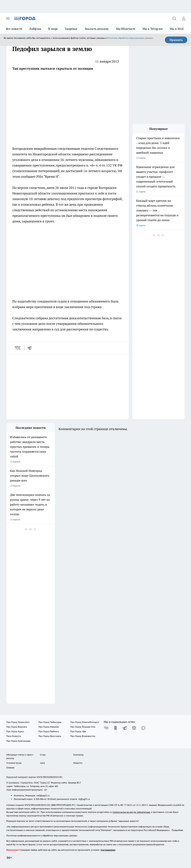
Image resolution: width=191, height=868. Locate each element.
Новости (78, 763)
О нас (43, 755)
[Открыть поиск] (174, 18)
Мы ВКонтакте (126, 29)
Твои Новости (14, 736)
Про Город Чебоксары (50, 722)
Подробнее (177, 830)
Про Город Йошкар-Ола (83, 727)
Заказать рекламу (97, 29)
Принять (176, 40)
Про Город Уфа (78, 731)
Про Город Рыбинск (49, 731)
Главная (10, 768)
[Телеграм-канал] (125, 728)
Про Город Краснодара (18, 741)
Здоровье (71, 29)
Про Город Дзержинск (18, 722)
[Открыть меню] (8, 18)
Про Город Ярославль (50, 736)
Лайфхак (35, 29)
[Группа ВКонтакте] (106, 728)
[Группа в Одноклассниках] (115, 728)
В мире (53, 29)
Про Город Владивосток (83, 736)
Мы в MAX (177, 29)
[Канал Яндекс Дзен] (134, 728)
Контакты (78, 755)
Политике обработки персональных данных (130, 38)
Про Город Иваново (49, 727)
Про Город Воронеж (17, 727)
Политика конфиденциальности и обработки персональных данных (42, 835)
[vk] (18, 348)
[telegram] (31, 348)
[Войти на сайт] (184, 18)
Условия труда (14, 763)
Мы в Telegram (153, 29)
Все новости (14, 29)
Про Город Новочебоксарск (85, 722)
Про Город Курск (15, 731)
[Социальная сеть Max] (143, 728)
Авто (42, 763)
